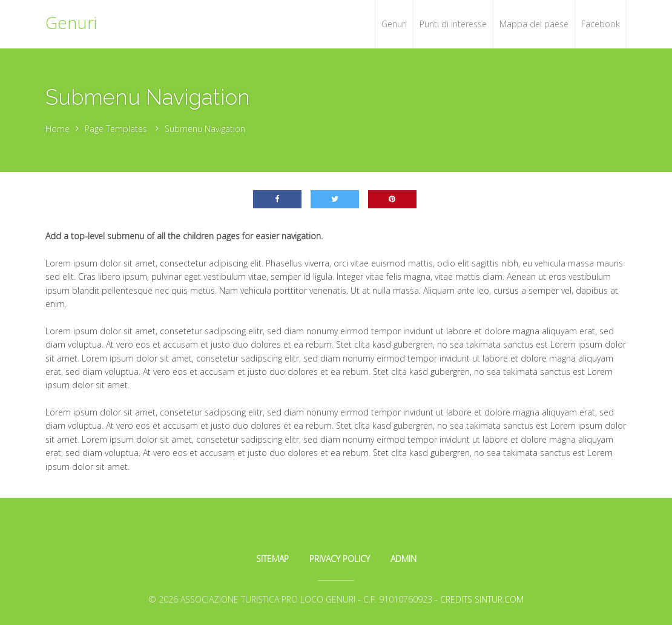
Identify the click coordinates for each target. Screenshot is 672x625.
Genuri (71, 22)
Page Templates (116, 129)
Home (58, 129)
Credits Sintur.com (482, 599)
